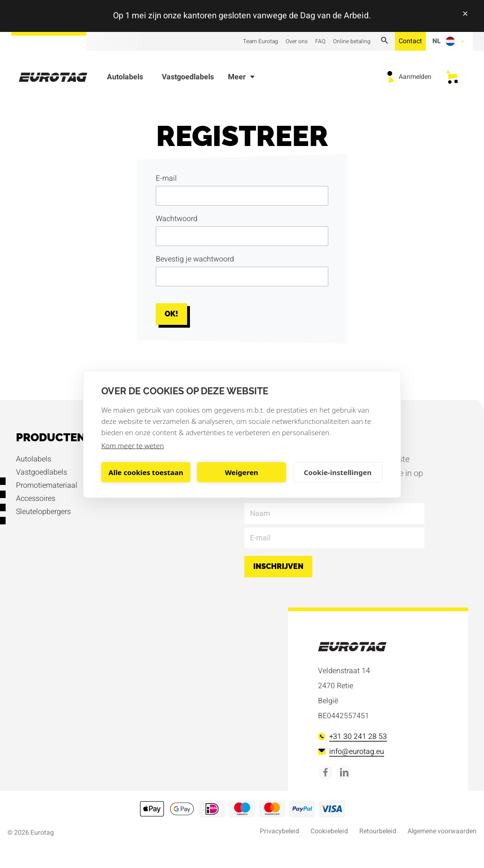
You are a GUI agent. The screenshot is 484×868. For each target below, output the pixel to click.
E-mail (166, 178)
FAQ (320, 41)
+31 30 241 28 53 (352, 737)
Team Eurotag (261, 41)
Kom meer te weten (133, 445)
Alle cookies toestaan (146, 472)
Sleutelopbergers (43, 512)
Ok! (171, 314)
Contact (410, 41)
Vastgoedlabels (188, 79)
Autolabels (125, 79)
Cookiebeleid (329, 831)
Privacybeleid (280, 831)
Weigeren (241, 472)
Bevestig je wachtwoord (195, 259)
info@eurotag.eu (351, 752)
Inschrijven (278, 566)
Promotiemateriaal (47, 485)
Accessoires (36, 499)
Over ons (297, 41)
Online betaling (352, 41)
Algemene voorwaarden (442, 831)
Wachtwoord (177, 219)
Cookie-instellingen (338, 472)
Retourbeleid (378, 831)
